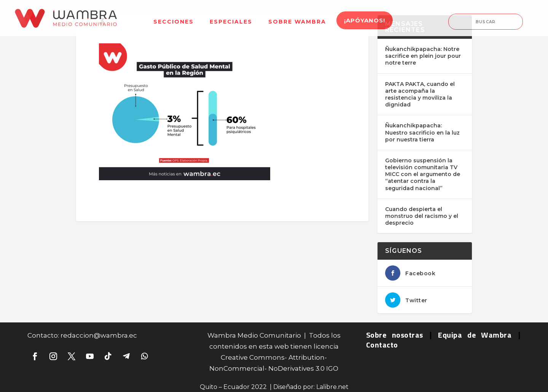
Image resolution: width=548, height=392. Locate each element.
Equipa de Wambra (475, 335)
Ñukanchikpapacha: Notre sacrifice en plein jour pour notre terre (423, 56)
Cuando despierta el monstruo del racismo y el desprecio (422, 216)
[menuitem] (174, 17)
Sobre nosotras (395, 335)
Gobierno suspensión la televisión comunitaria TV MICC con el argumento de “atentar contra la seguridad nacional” (423, 174)
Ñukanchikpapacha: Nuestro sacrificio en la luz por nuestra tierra (422, 132)
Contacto (382, 345)
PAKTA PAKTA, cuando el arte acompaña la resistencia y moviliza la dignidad (420, 94)
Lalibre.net (332, 387)
